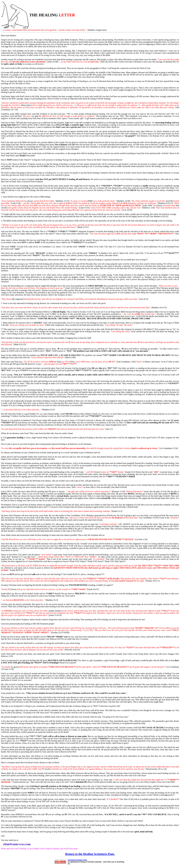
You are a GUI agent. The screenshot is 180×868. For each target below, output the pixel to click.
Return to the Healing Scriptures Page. (90, 854)
